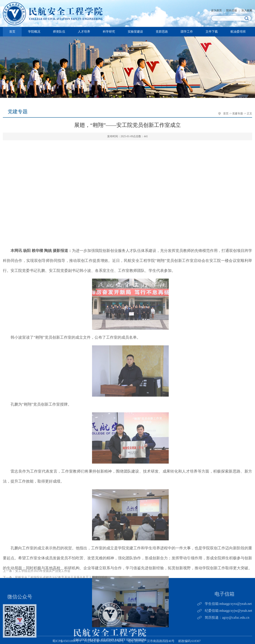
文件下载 (212, 32)
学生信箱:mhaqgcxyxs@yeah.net (228, 613)
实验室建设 (135, 32)
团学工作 (187, 32)
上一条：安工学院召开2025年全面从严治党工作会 (37, 577)
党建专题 (238, 114)
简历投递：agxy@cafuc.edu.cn (227, 627)
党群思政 (162, 32)
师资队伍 (59, 32)
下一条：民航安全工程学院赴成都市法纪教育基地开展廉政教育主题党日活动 (55, 583)
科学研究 (109, 32)
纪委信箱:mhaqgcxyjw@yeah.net (228, 620)
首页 (12, 32)
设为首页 (216, 11)
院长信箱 (232, 11)
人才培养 (84, 32)
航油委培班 (238, 32)
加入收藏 (247, 11)
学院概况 (34, 32)
